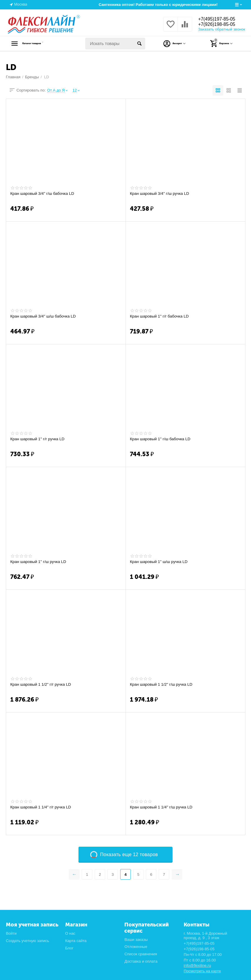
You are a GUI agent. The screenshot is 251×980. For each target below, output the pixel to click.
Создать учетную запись (27, 941)
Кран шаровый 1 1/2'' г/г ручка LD (42, 685)
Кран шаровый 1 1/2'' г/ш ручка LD (163, 685)
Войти (11, 933)
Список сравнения (141, 954)
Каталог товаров (43, 44)
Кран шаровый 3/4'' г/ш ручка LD (161, 194)
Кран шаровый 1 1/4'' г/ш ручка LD (163, 807)
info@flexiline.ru (197, 965)
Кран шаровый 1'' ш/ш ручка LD (160, 562)
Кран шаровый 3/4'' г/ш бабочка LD (43, 194)
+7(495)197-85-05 (219, 19)
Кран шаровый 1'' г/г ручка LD (39, 439)
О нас (70, 933)
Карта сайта (76, 941)
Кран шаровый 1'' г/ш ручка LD (39, 562)
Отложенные (136, 947)
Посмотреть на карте (202, 971)
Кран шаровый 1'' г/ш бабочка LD (162, 439)
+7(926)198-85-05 (219, 25)
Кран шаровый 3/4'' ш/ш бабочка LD (45, 316)
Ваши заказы (136, 940)
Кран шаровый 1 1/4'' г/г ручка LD (42, 807)
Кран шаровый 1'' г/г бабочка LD (161, 316)
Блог (69, 948)
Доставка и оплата (141, 961)
